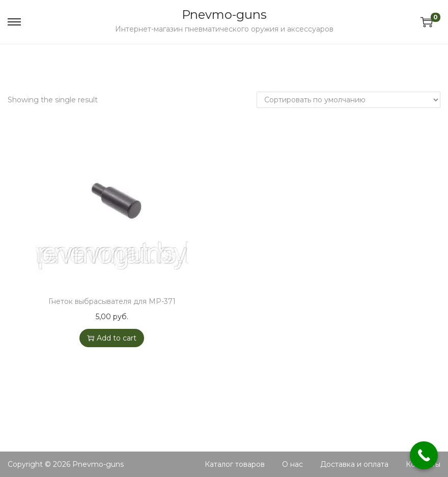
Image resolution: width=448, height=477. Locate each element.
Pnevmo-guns (224, 15)
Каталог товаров (235, 464)
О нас (292, 464)
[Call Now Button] (424, 455)
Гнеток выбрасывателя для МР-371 (112, 301)
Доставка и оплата (354, 464)
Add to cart (112, 338)
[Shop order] (348, 100)
